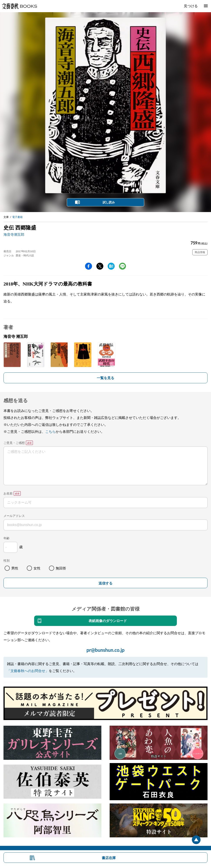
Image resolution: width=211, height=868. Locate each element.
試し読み (109, 202)
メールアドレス (14, 516)
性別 (7, 560)
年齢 (7, 538)
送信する (105, 583)
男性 (15, 568)
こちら (50, 431)
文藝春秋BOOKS (19, 6)
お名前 (8, 493)
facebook (89, 266)
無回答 (61, 568)
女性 (37, 568)
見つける (191, 6)
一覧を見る (105, 378)
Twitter (100, 266)
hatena (111, 266)
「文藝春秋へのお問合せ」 (28, 671)
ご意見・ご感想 (14, 443)
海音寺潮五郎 (14, 234)
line (122, 266)
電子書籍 (17, 217)
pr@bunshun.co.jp (105, 650)
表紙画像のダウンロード (108, 621)
